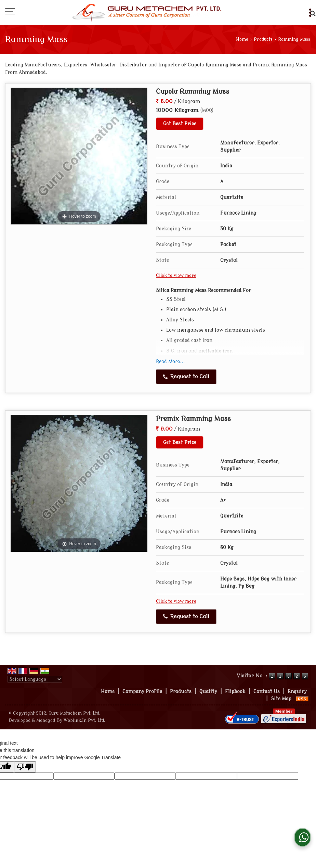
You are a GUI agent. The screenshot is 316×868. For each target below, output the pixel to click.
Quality (208, 692)
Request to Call (186, 376)
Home (242, 39)
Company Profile (142, 692)
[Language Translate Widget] (35, 679)
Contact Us (267, 692)
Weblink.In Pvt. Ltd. (84, 720)
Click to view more (176, 276)
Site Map (281, 699)
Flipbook (235, 692)
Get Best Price (180, 124)
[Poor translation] (25, 767)
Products (263, 39)
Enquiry (297, 692)
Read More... (170, 362)
